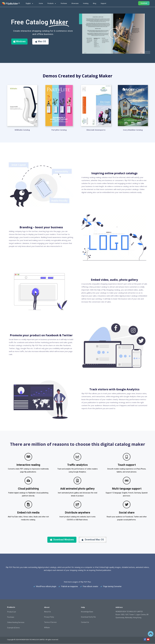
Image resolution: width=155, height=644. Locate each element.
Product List (12, 612)
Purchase (64, 3)
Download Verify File (88, 617)
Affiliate (47, 627)
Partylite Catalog (59, 130)
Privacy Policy (49, 617)
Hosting (86, 3)
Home (41, 3)
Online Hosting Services (16, 622)
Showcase (75, 3)
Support (103, 3)
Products (52, 4)
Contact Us (85, 622)
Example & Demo (13, 628)
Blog (95, 3)
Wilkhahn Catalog (22, 130)
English (30, 4)
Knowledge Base (87, 612)
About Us (47, 612)
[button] (114, 33)
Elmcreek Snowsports (96, 130)
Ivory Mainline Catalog (133, 130)
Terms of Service (50, 622)
